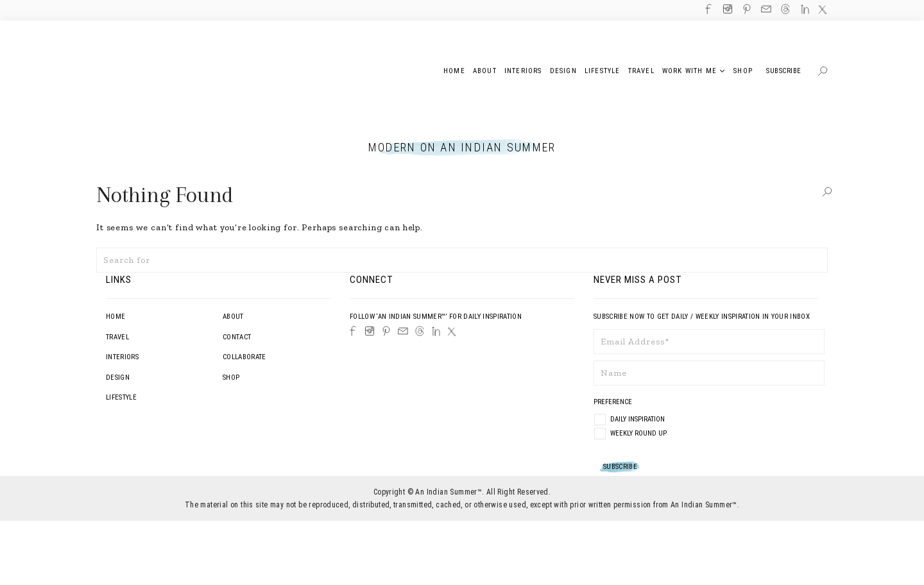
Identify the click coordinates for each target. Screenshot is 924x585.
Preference (614, 402)
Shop (231, 377)
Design (118, 377)
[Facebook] (353, 331)
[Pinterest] (386, 331)
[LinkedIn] (436, 331)
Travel (117, 337)
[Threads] (420, 331)
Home (116, 317)
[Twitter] (452, 332)
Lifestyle (121, 397)
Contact (237, 337)
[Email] (403, 331)
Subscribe (784, 71)
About (233, 317)
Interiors (122, 357)
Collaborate (244, 357)
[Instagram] (370, 331)
